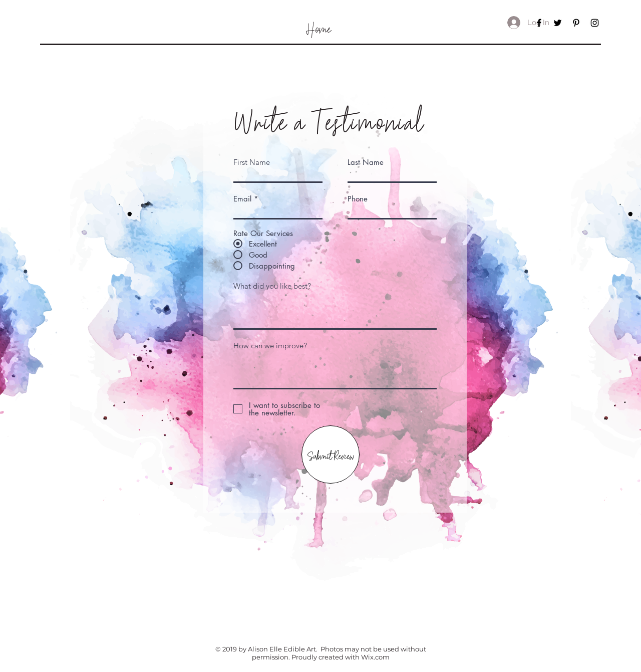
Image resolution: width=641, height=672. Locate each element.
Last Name (366, 162)
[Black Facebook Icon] (539, 23)
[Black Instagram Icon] (595, 23)
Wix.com (375, 657)
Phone (358, 199)
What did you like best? (272, 286)
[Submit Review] (331, 455)
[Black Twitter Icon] (558, 23)
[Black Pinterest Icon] (576, 23)
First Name (252, 162)
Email (242, 199)
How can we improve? (270, 346)
